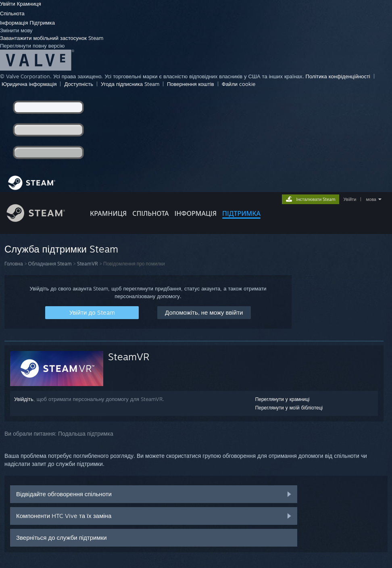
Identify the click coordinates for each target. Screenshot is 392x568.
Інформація (15, 23)
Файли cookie (239, 84)
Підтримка (42, 23)
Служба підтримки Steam (61, 249)
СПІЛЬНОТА (150, 213)
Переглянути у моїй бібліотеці (289, 408)
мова (371, 199)
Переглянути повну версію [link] (32, 46)
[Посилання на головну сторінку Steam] (42, 220)
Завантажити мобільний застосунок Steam (52, 38)
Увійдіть (24, 399)
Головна (14, 264)
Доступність (79, 84)
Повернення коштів (191, 84)
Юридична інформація (29, 84)
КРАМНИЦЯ (108, 213)
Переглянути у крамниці (283, 399)
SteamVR (88, 264)
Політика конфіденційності (338, 76)
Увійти (8, 4)
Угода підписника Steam (130, 84)
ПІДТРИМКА (241, 213)
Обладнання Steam (50, 264)
